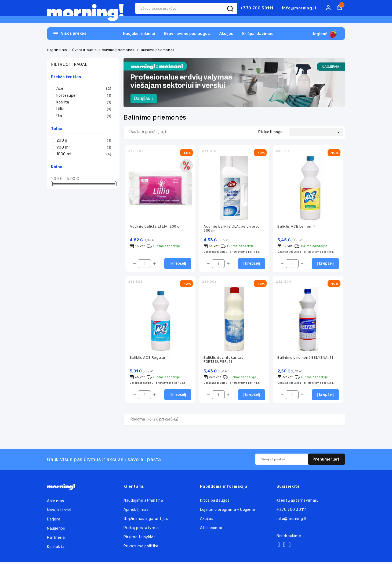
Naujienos (56, 530)
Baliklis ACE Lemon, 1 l (297, 227)
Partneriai (56, 539)
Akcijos (226, 34)
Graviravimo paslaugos (187, 34)
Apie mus (56, 503)
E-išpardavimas (258, 34)
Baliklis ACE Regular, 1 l (150, 359)
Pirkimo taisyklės (139, 539)
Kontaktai (56, 549)
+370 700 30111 (257, 8)
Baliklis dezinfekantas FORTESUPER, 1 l (223, 361)
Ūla (84, 116)
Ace (84, 89)
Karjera (54, 521)
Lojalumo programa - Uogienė (228, 511)
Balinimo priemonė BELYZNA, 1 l (305, 359)
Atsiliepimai (211, 530)
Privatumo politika (141, 548)
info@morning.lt (299, 8)
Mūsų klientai (59, 512)
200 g (84, 141)
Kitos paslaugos (215, 502)
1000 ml (84, 154)
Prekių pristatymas (142, 530)
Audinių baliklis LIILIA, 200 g (155, 227)
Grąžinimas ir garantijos (146, 521)
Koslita (84, 102)
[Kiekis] (144, 265)
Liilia (84, 109)
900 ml (84, 148)
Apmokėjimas (136, 511)
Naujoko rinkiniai (139, 34)
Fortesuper (84, 96)
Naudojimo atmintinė (143, 502)
